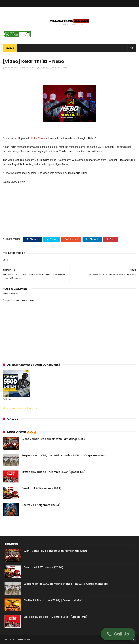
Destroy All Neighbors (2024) (41, 505)
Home (10, 48)
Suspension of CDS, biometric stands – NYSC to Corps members (64, 455)
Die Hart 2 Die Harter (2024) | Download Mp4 (53, 600)
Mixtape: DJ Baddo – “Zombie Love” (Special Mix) (54, 472)
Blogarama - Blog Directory (20, 408)
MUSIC (65, 68)
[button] (118, 634)
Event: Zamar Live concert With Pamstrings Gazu (53, 439)
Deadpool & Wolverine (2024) (42, 488)
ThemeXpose (23, 639)
